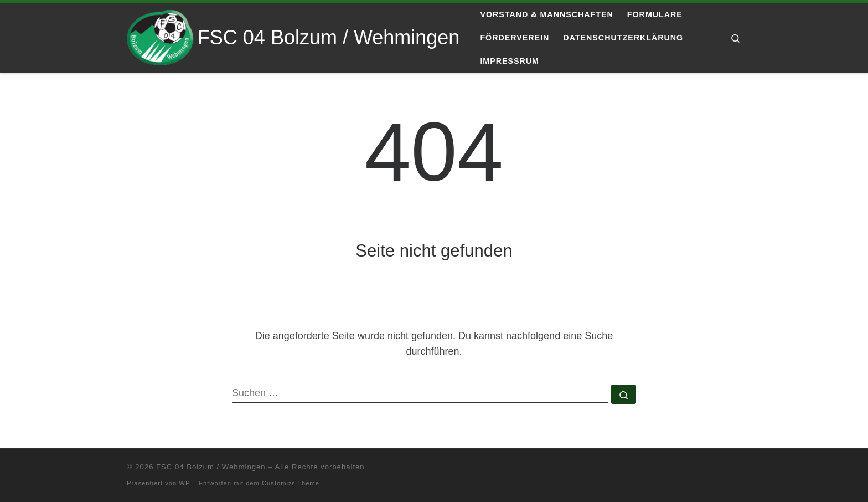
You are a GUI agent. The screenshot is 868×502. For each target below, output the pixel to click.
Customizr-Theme (291, 483)
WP (184, 483)
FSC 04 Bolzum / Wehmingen (211, 467)
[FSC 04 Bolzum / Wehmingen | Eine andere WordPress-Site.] (160, 36)
